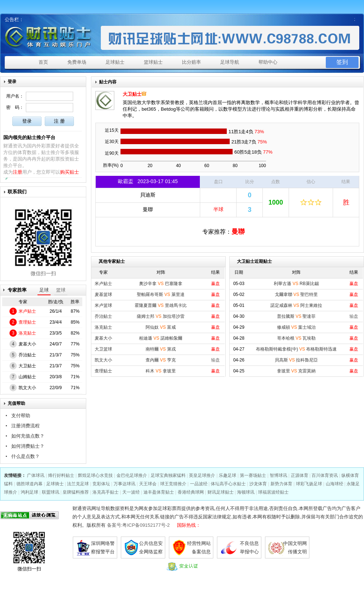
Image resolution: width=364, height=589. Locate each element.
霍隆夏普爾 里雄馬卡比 (161, 305)
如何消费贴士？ (28, 446)
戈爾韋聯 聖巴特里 (296, 294)
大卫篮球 (103, 349)
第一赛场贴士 (253, 475)
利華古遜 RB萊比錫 (296, 284)
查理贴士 (27, 322)
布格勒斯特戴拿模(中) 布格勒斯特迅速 (296, 349)
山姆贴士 (27, 377)
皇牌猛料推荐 (76, 492)
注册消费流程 (25, 426)
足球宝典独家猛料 (168, 475)
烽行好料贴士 (61, 475)
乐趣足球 (227, 475)
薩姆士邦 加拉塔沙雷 (161, 316)
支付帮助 (21, 416)
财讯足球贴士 (221, 492)
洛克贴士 (27, 333)
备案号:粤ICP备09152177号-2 (139, 525)
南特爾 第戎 (161, 349)
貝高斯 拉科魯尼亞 (296, 360)
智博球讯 (278, 475)
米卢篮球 (103, 305)
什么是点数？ (25, 456)
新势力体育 (281, 484)
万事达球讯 (124, 484)
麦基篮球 (103, 294)
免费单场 (77, 62)
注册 (17, 172)
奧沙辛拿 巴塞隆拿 (161, 284)
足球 (44, 290)
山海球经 (335, 484)
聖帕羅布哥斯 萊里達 (161, 294)
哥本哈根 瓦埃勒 (296, 338)
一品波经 (199, 484)
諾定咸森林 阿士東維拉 (296, 305)
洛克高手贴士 (106, 492)
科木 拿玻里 (161, 371)
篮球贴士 (153, 62)
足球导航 (230, 62)
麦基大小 (27, 344)
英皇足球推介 (202, 475)
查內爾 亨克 (161, 360)
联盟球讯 (51, 492)
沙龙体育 (258, 484)
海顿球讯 (246, 492)
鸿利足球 (29, 492)
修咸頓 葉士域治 (296, 327)
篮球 (61, 290)
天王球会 (148, 484)
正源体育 (300, 475)
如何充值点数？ (28, 436)
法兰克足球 (78, 484)
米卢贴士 (27, 311)
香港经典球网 (191, 492)
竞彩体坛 (101, 484)
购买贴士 (70, 172)
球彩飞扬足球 (309, 484)
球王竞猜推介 (173, 484)
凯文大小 (27, 388)
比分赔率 (191, 62)
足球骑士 (55, 484)
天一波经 (131, 492)
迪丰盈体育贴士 (159, 492)
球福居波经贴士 (273, 492)
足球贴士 (115, 62)
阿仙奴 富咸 (161, 327)
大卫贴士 (27, 366)
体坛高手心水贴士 (228, 484)
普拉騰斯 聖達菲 (296, 316)
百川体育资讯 (325, 475)
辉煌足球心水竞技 (95, 475)
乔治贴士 (27, 355)
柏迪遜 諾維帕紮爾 (161, 338)
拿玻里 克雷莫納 (296, 371)
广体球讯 (36, 475)
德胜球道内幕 (29, 484)
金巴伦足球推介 (132, 475)
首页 (43, 62)
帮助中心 (268, 62)
